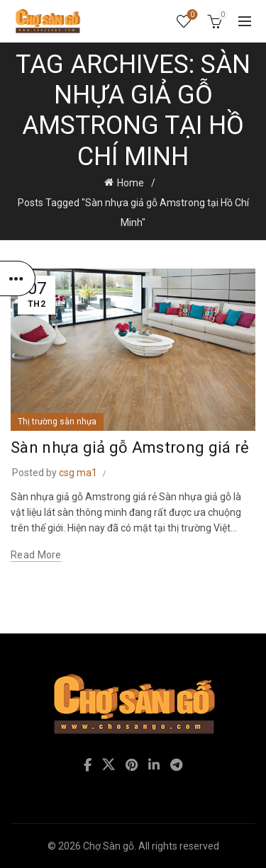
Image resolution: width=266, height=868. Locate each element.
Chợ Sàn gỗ (109, 846)
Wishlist (191, 15)
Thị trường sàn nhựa (57, 422)
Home (131, 183)
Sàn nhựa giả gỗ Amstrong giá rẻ (130, 447)
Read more (36, 555)
